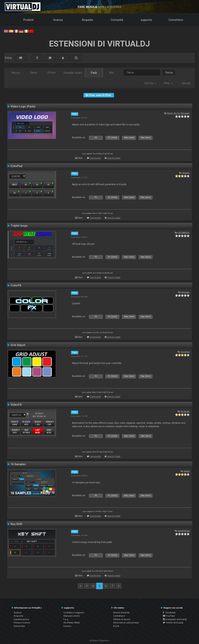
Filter (168, 83)
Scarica (58, 20)
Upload (186, 83)
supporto (146, 20)
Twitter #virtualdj (173, 623)
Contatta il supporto (74, 613)
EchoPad (16, 166)
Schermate (19, 626)
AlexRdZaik (184, 531)
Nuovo (16, 73)
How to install (114, 158)
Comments (95, 158)
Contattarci (119, 616)
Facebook (169, 613)
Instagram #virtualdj (175, 619)
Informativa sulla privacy (126, 623)
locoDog (185, 352)
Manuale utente (72, 616)
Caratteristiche (21, 619)
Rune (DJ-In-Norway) (178, 113)
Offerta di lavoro (122, 619)
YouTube (169, 616)
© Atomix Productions (100, 641)
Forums (67, 626)
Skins (34, 73)
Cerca (169, 73)
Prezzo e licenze (22, 623)
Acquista (87, 20)
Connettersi (176, 20)
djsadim (185, 292)
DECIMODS (184, 233)
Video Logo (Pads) (23, 106)
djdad (187, 471)
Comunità (117, 20)
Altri (112, 73)
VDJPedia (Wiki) (72, 623)
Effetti (52, 73)
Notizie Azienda (121, 613)
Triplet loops (19, 226)
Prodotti (28, 20)
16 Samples (18, 464)
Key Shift (16, 524)
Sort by (150, 83)
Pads (94, 73)
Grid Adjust (18, 345)
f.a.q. (66, 619)
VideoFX (16, 405)
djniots (186, 173)
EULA (116, 626)
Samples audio (73, 73)
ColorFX (16, 285)
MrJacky (185, 411)
